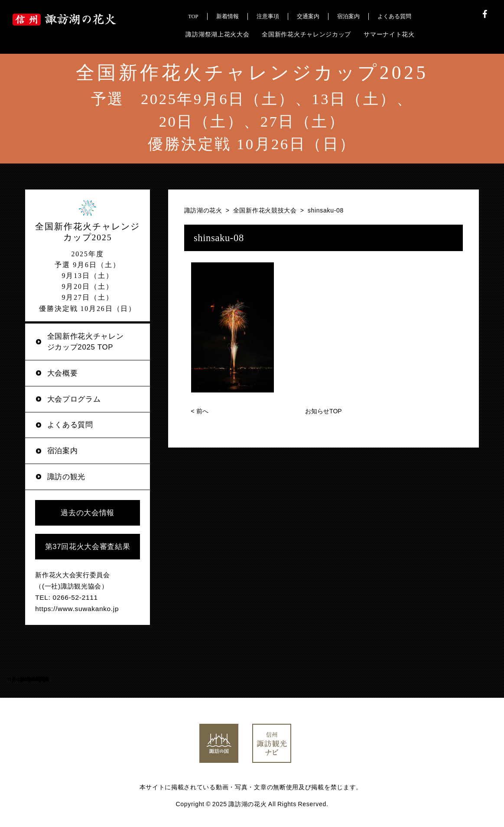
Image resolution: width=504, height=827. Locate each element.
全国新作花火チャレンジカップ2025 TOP (86, 342)
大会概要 (63, 373)
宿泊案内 (63, 451)
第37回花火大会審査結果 (88, 547)
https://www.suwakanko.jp (77, 609)
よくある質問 (70, 425)
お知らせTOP (324, 411)
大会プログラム (74, 399)
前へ (200, 411)
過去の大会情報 (88, 513)
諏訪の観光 (67, 477)
